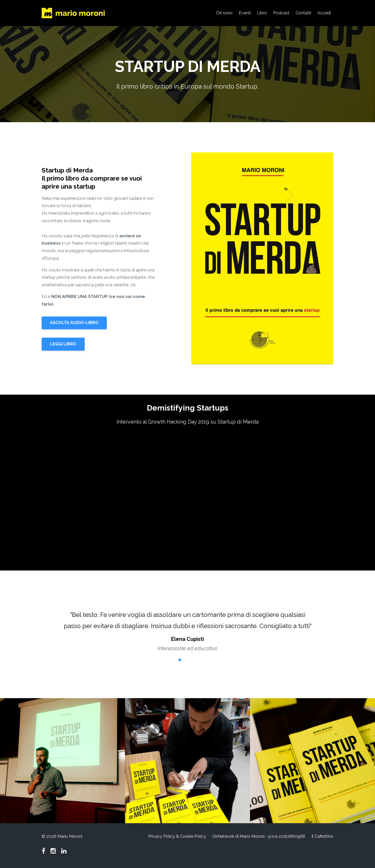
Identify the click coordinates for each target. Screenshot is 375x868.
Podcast (281, 13)
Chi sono (224, 13)
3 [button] (187, 660)
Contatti (303, 13)
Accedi (324, 13)
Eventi (245, 13)
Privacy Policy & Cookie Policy (177, 836)
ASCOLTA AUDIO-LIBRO (74, 323)
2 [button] (180, 660)
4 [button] (195, 660)
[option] (187, 626)
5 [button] (203, 660)
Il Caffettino (322, 836)
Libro (262, 13)
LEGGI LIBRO (63, 344)
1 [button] (172, 660)
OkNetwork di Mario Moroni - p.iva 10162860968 (259, 836)
